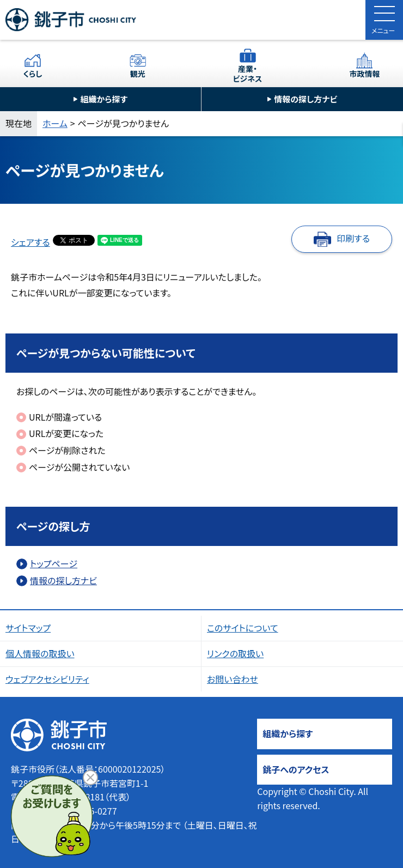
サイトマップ (28, 628)
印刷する (353, 238)
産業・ (248, 74)
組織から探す (104, 99)
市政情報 (364, 74)
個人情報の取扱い (40, 653)
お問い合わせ (233, 679)
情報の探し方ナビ (306, 99)
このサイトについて (243, 628)
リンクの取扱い (235, 653)
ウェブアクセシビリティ (47, 679)
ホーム (55, 123)
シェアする (30, 242)
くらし (33, 74)
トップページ (54, 563)
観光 (138, 74)
